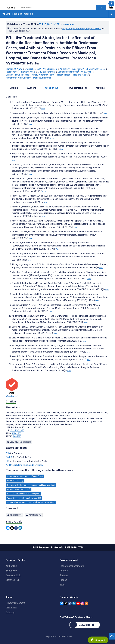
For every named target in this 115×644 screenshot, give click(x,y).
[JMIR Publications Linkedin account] (74, 603)
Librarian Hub (13, 580)
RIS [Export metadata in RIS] (8, 461)
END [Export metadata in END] (8, 453)
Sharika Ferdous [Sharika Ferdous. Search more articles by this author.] (33, 69)
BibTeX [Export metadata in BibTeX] (9, 457)
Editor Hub (11, 571)
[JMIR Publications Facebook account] (70, 603)
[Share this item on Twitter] (12, 528)
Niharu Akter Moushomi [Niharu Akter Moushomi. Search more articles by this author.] (44, 75)
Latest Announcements (72, 566)
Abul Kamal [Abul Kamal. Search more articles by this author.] (78, 69)
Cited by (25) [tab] (52, 88)
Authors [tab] (32, 88)
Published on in (41, 24)
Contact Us (12, 608)
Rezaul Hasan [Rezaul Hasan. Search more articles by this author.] (65, 75)
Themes (64, 575)
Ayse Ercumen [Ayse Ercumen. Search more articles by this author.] (51, 69)
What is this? (12, 396)
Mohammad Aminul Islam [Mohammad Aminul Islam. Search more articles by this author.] (19, 78)
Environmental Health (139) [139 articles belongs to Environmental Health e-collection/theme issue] (19, 489)
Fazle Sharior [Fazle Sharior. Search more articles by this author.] (13, 72)
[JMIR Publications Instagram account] (82, 603)
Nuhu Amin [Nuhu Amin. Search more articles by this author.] (87, 72)
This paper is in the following (40, 470)
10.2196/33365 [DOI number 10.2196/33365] (17, 430)
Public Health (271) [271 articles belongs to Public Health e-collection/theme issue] (15, 481)
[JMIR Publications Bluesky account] (62, 603)
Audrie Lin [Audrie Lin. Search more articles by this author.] (65, 69)
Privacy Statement (15, 603)
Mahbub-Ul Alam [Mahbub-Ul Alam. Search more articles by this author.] (15, 69)
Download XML (34, 515)
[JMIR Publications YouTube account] (78, 603)
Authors (64, 571)
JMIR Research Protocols (18, 14)
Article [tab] (14, 88)
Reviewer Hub (13, 575)
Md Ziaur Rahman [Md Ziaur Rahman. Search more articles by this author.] (47, 72)
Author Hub (12, 566)
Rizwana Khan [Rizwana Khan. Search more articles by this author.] (29, 72)
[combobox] (57, 8)
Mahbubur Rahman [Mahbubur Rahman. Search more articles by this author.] (43, 78)
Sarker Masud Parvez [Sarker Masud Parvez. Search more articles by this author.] (69, 72)
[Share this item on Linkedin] (20, 528)
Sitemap (10, 612)
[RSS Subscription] (86, 603)
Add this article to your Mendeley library (24, 465)
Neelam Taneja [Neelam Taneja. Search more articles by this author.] (81, 75)
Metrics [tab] (100, 88)
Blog (62, 585)
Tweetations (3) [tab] (78, 88)
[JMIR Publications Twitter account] (66, 603)
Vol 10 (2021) (57, 24)
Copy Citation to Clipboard (19, 442)
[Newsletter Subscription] (85, 625)
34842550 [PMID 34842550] (16, 433)
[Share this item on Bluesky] (8, 528)
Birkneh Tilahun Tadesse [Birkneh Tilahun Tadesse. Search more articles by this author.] (18, 75)
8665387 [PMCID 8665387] (17, 436)
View (43, 109)
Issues (63, 580)
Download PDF (15, 515)
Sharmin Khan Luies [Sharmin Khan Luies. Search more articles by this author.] (96, 69)
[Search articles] (101, 8)
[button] (111, 4)
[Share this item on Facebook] (16, 528)
